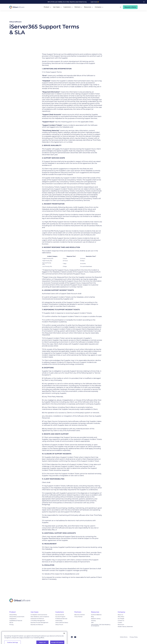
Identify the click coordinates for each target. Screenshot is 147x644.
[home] (17, 7)
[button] (47, 7)
